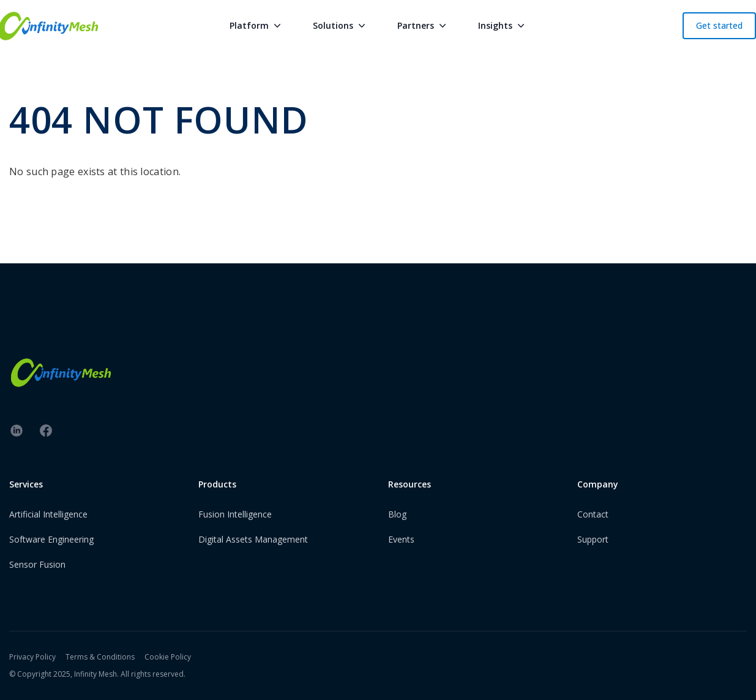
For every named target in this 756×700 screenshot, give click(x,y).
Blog (397, 514)
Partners (423, 26)
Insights (503, 26)
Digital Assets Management (253, 539)
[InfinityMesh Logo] (378, 373)
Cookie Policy (168, 657)
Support (593, 539)
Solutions (340, 26)
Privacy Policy (32, 657)
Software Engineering (51, 539)
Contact (593, 514)
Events (401, 539)
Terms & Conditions (100, 657)
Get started (719, 25)
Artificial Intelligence (48, 514)
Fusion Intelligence (235, 514)
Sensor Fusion (37, 564)
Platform (256, 26)
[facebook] (46, 431)
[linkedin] (17, 431)
